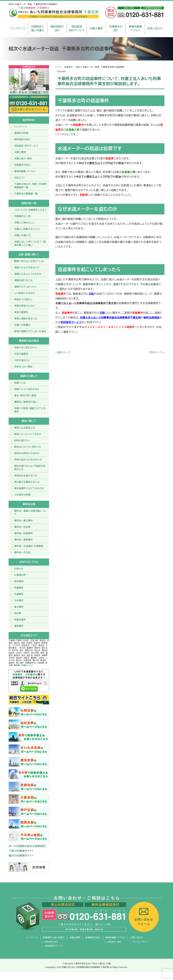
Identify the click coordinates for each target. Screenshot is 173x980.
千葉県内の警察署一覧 (26, 194)
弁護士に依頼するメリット (27, 229)
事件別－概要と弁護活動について (30, 513)
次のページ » (157, 352)
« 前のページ (63, 352)
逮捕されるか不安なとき (27, 268)
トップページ (18, 29)
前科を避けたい (22, 440)
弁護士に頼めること (24, 223)
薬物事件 (19, 626)
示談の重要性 (21, 354)
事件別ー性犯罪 (22, 527)
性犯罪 (18, 613)
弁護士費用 (96, 29)
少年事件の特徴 (22, 495)
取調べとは (20, 383)
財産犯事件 (20, 620)
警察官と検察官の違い (26, 402)
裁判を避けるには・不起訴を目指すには (30, 468)
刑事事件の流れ (116, 29)
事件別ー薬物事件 (23, 540)
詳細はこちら (27, 665)
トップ (58, 67)
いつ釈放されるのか (25, 293)
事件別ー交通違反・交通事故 (29, 546)
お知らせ (19, 569)
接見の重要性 (21, 312)
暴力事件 (19, 607)
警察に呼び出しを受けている (29, 261)
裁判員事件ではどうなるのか (29, 488)
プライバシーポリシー (141, 942)
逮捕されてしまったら (25, 287)
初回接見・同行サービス (26, 146)
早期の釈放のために (25, 306)
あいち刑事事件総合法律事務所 (27, 846)
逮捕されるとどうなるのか (28, 274)
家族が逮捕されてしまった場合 (30, 331)
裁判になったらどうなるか (28, 434)
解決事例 (19, 581)
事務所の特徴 (21, 133)
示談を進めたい (22, 360)
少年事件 (19, 600)
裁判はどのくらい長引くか (28, 447)
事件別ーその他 (22, 552)
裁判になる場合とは (25, 428)
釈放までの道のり (23, 299)
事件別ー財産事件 (23, 533)
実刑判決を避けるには (26, 476)
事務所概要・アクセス (25, 171)
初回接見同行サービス (77, 29)
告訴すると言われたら (26, 347)
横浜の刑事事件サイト (21, 856)
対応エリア (20, 178)
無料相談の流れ (57, 29)
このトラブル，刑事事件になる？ (31, 210)
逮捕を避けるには (23, 280)
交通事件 (19, 594)
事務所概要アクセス (135, 29)
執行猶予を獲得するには (27, 482)
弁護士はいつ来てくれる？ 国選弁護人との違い (30, 243)
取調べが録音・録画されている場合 (30, 410)
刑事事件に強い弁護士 (38, 29)
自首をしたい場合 (23, 367)
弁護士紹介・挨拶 (23, 159)
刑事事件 (68, 67)
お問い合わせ (155, 29)
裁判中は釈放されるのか (27, 453)
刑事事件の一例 (22, 216)
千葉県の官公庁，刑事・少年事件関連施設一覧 (31, 186)
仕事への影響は (22, 325)
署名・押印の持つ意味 (25, 396)
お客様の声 (20, 575)
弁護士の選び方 (22, 235)
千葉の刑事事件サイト (21, 851)
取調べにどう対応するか (27, 389)
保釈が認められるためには (28, 460)
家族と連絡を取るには (26, 319)
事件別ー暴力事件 (23, 521)
